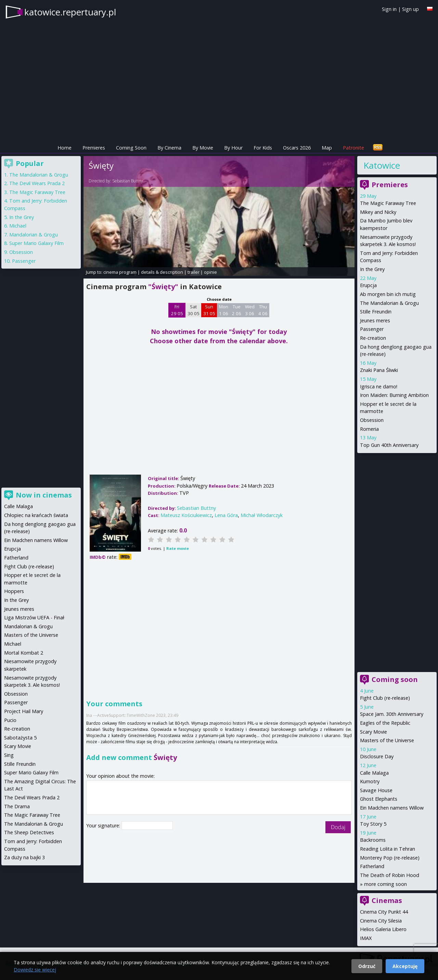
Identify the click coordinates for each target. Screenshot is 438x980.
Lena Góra (226, 515)
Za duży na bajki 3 (24, 857)
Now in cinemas (44, 495)
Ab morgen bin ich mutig (388, 294)
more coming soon (385, 884)
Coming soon (395, 679)
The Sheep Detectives (29, 832)
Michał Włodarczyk (262, 515)
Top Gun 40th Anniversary (389, 445)
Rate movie (178, 548)
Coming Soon (131, 148)
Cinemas (387, 900)
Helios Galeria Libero (383, 929)
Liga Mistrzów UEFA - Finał (34, 617)
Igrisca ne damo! (379, 386)
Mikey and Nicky (378, 212)
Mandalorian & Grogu (34, 235)
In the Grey (372, 269)
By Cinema (169, 148)
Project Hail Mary (24, 711)
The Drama (17, 806)
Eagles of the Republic (385, 723)
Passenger (372, 329)
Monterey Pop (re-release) (390, 858)
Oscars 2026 (297, 148)
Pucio (10, 720)
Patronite (353, 148)
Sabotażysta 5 (20, 738)
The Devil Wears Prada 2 (37, 183)
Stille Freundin (376, 312)
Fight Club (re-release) (385, 698)
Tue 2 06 (237, 310)
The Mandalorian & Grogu (389, 303)
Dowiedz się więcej (35, 970)
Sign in (389, 9)
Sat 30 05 (194, 310)
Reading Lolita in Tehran (388, 849)
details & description (162, 272)
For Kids (263, 148)
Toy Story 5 (373, 824)
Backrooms (373, 840)
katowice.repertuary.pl (70, 12)
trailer (194, 272)
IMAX (366, 938)
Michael (18, 226)
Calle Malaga (374, 773)
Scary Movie (373, 732)
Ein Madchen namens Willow (392, 808)
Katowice (382, 165)
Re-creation (373, 338)
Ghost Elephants (379, 799)
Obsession (372, 420)
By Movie (203, 148)
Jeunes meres (375, 320)
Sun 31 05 (209, 310)
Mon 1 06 (224, 310)
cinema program (120, 272)
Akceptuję (405, 966)
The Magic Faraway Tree (388, 203)
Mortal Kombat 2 (24, 653)
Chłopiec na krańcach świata (36, 515)
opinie (210, 272)
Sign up (410, 9)
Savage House (376, 790)
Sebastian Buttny (128, 181)
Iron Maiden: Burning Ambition (394, 395)
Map (327, 148)
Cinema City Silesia (381, 921)
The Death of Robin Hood (390, 875)
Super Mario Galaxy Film (36, 243)
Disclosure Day (377, 756)
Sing (9, 755)
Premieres (94, 148)
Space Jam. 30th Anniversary (392, 714)
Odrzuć (367, 966)
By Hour (233, 148)
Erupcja (368, 285)
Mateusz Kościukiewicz (186, 515)
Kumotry (370, 781)
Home (65, 148)
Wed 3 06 (250, 310)
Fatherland (372, 866)
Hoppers (14, 591)
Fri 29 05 (177, 310)
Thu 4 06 (263, 310)
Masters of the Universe (387, 740)
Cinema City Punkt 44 (384, 912)
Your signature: (104, 826)
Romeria (369, 429)
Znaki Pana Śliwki (379, 370)
